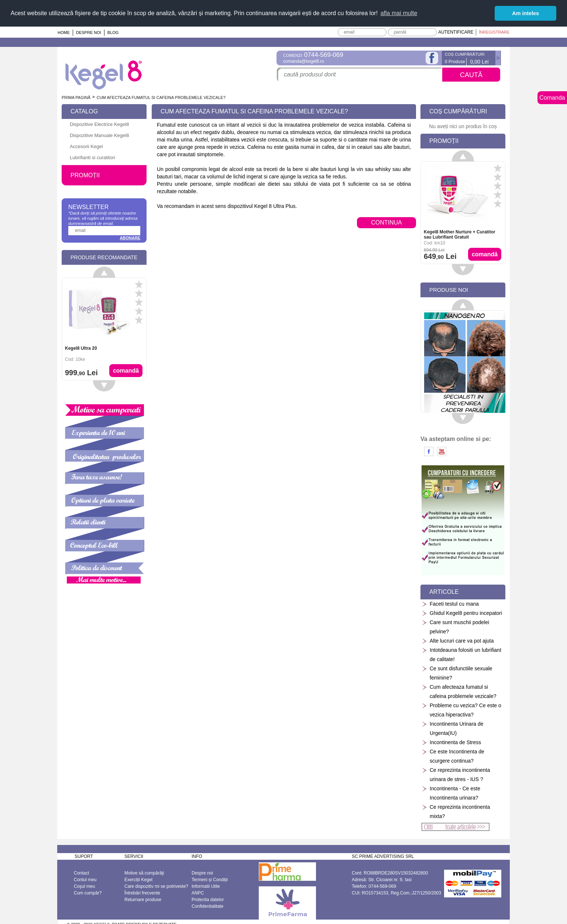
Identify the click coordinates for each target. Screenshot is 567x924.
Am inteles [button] (525, 13)
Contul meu (85, 879)
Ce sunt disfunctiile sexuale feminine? (457, 673)
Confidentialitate (207, 906)
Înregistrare (494, 32)
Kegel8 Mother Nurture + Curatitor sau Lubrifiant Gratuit (460, 234)
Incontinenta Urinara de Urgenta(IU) (453, 728)
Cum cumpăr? (88, 893)
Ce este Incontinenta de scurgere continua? (453, 756)
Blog (113, 32)
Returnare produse (143, 899)
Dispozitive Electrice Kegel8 (99, 124)
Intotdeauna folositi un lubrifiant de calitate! (461, 654)
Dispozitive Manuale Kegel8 (99, 135)
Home (64, 32)
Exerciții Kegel (138, 879)
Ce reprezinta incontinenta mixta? (456, 811)
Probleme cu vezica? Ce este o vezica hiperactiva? (461, 710)
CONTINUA (386, 222)
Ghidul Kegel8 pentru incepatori (462, 613)
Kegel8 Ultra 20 (81, 348)
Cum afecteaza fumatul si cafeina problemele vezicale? (459, 691)
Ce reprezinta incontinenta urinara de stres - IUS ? (456, 774)
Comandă (126, 370)
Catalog (84, 111)
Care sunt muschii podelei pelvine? (455, 627)
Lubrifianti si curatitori (92, 157)
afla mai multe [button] (399, 13)
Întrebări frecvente (142, 893)
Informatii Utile (206, 886)
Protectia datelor (208, 899)
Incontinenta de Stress (451, 742)
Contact (81, 873)
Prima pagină (76, 97)
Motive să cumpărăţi (144, 873)
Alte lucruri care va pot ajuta (458, 641)
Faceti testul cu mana (450, 604)
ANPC (198, 893)
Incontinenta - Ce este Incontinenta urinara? (451, 793)
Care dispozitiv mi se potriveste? (156, 886)
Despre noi (89, 32)
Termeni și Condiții (210, 879)
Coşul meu (84, 886)
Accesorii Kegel (86, 146)
